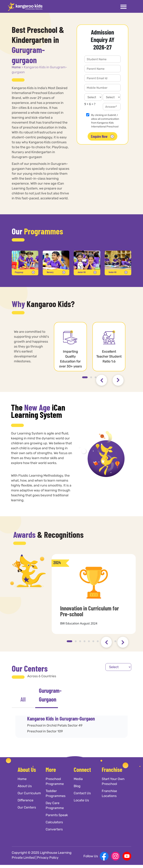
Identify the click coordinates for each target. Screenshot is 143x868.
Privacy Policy (48, 858)
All (23, 699)
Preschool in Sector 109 (45, 731)
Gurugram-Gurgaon (48, 695)
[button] (85, 377)
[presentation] (102, 380)
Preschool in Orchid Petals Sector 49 (55, 725)
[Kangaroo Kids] (25, 7)
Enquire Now (102, 136)
